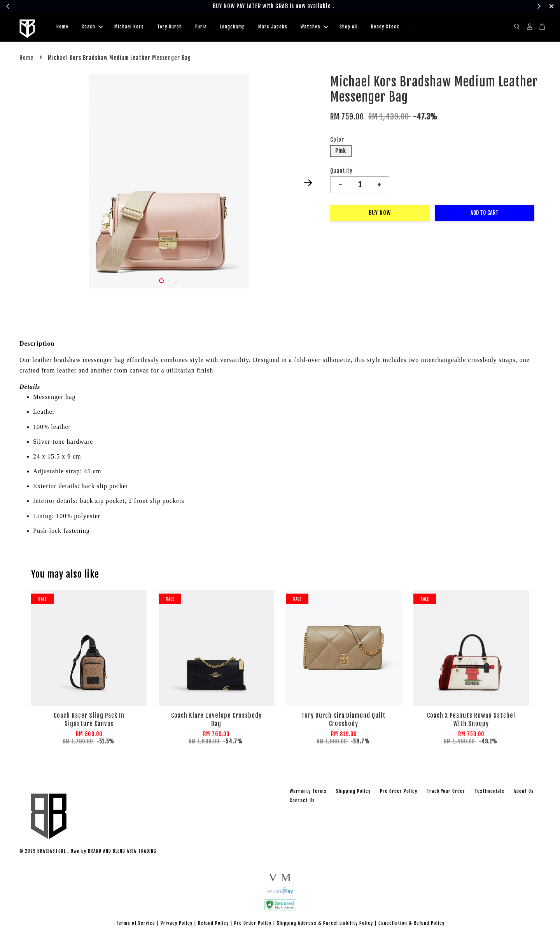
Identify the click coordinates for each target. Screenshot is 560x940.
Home (62, 27)
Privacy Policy (177, 924)
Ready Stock (385, 27)
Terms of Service (136, 924)
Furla (201, 27)
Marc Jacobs (273, 27)
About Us (524, 792)
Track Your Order (446, 792)
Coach (92, 27)
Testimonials (489, 792)
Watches (314, 27)
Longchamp (233, 27)
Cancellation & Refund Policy (411, 924)
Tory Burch (170, 27)
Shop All (349, 27)
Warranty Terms (308, 792)
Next (308, 184)
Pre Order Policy (399, 792)
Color (337, 141)
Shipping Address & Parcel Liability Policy (325, 924)
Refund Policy (213, 924)
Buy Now (380, 214)
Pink (341, 152)
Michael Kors (129, 27)
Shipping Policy (353, 792)
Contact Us (302, 802)
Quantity (341, 172)
